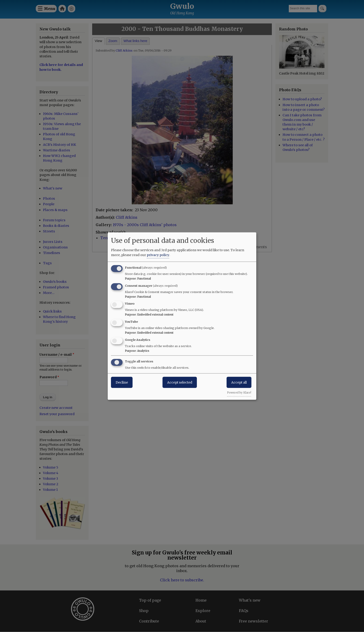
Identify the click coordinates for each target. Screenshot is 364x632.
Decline (122, 382)
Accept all (239, 382)
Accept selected (180, 382)
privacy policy (158, 255)
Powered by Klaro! (239, 392)
